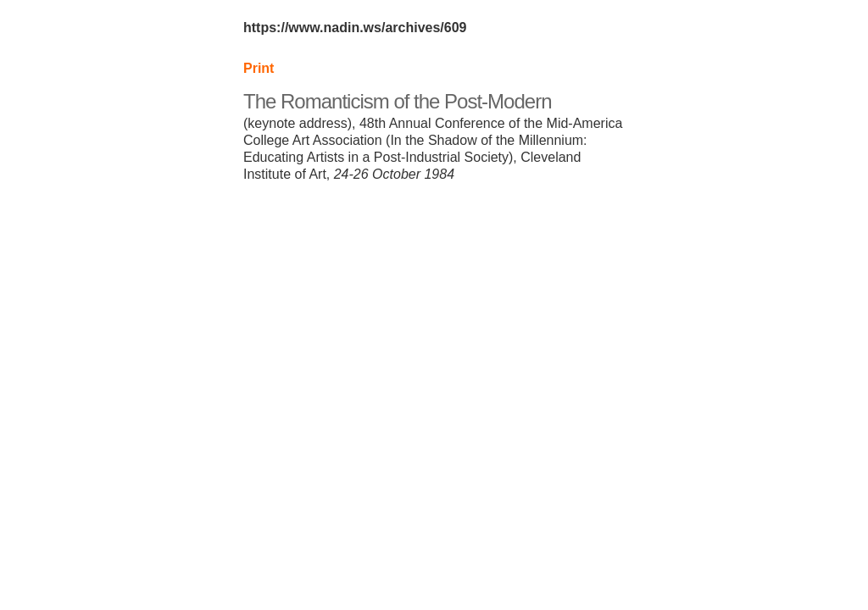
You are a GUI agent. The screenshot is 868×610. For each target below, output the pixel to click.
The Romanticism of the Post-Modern (398, 101)
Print (259, 68)
